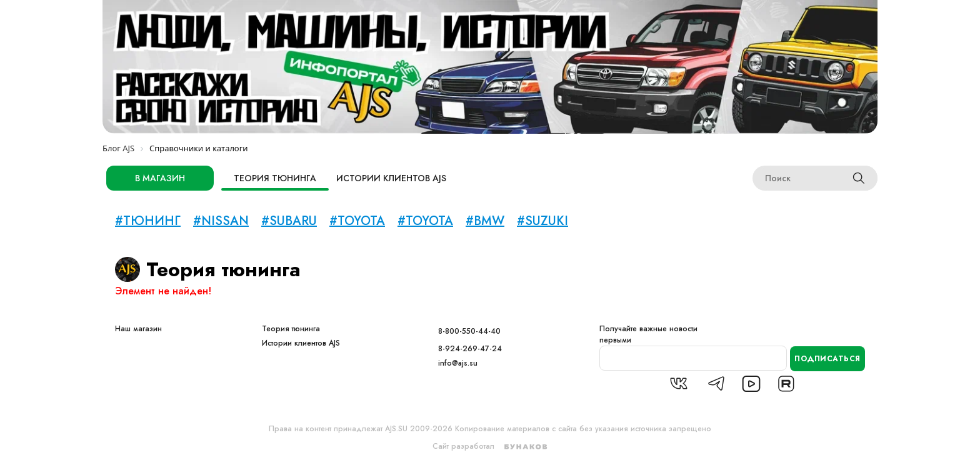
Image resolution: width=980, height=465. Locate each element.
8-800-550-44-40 (469, 331)
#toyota (357, 221)
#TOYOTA (425, 221)
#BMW (485, 221)
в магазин (160, 178)
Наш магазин (138, 329)
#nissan (221, 221)
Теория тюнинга (275, 178)
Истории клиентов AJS (391, 178)
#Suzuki (542, 221)
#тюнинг (148, 221)
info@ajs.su (458, 363)
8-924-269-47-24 (470, 349)
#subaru (289, 221)
